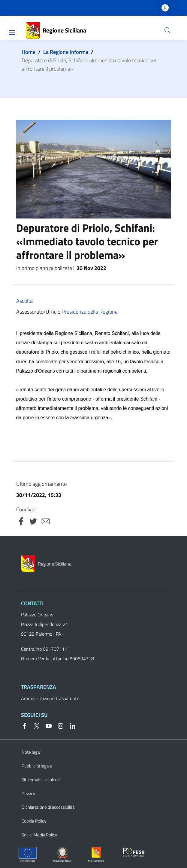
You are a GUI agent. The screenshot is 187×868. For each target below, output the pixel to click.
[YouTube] (46, 725)
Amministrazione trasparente (50, 698)
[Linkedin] (70, 725)
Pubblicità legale (37, 766)
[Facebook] (25, 725)
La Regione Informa (66, 52)
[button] (167, 30)
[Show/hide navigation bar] (12, 33)
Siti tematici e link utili (42, 780)
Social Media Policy (39, 835)
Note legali (32, 752)
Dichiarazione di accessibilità (48, 807)
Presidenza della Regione (90, 312)
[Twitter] (34, 725)
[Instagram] (58, 725)
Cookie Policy (34, 821)
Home (29, 52)
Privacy (28, 794)
